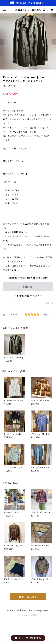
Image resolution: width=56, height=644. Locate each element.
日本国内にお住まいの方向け (28, 296)
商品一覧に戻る (28, 597)
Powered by (28, 615)
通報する (49, 303)
